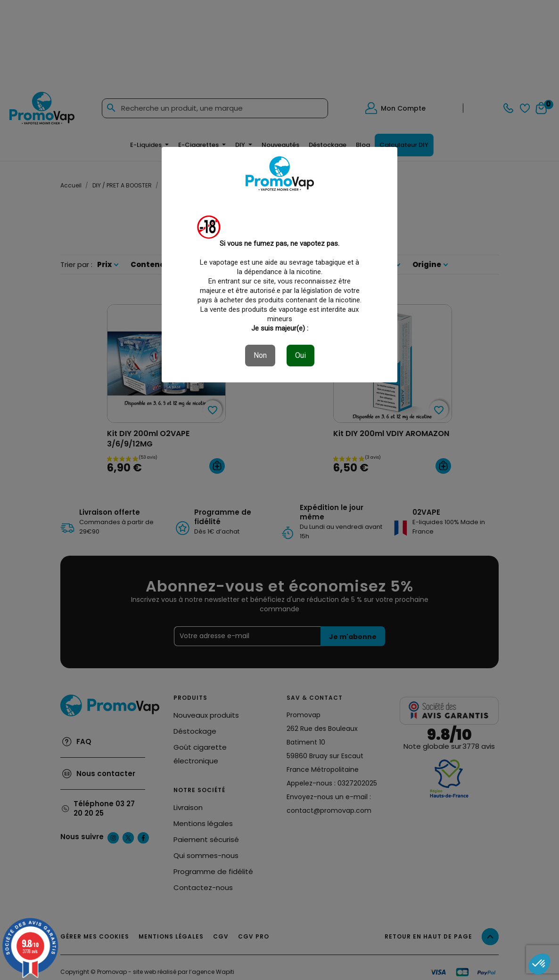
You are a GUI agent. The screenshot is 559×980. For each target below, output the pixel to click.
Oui (300, 355)
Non (260, 355)
